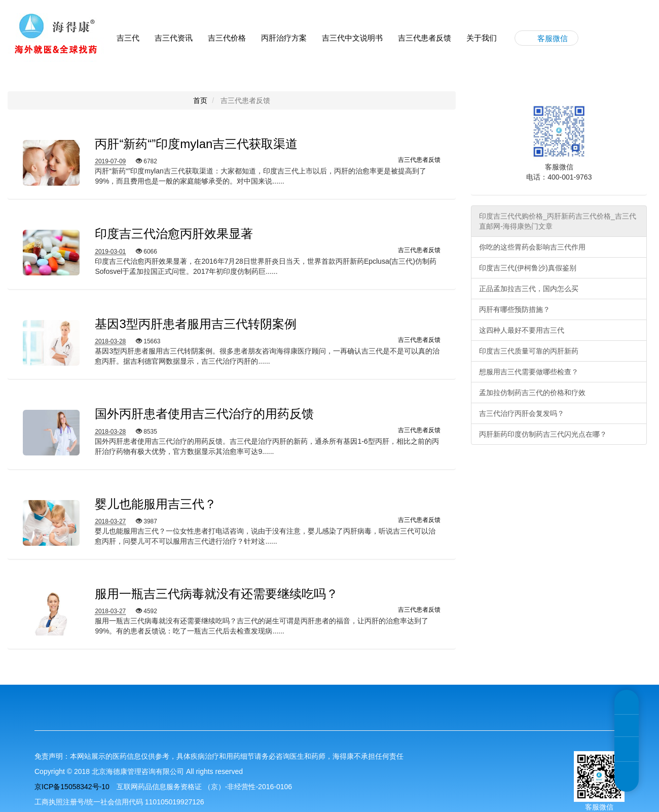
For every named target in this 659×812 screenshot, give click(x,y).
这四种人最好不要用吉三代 (522, 330)
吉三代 (128, 38)
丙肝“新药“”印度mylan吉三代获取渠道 (196, 144)
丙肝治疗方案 (284, 38)
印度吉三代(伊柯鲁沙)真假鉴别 (527, 268)
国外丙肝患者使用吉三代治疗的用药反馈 (204, 414)
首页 (200, 100)
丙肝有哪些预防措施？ (515, 309)
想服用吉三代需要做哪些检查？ (529, 372)
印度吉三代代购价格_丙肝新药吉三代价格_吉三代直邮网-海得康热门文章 (558, 221)
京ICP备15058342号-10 (72, 787)
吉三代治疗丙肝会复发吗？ (522, 413)
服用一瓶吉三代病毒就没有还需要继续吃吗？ (216, 594)
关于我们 (482, 38)
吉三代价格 (227, 38)
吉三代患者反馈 (425, 38)
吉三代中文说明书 (352, 38)
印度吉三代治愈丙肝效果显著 (174, 234)
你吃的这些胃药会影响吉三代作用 (532, 247)
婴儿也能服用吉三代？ (156, 504)
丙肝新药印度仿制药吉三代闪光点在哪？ (543, 434)
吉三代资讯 (174, 38)
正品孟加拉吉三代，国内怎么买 (529, 289)
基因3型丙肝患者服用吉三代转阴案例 (195, 324)
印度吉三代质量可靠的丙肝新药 (529, 351)
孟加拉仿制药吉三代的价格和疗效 (532, 393)
